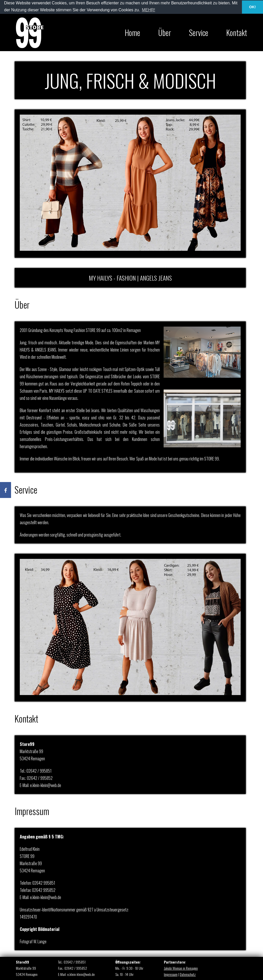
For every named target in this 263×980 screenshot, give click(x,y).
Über (165, 32)
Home (133, 32)
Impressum (171, 974)
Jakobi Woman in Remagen (181, 968)
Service (199, 32)
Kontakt (237, 32)
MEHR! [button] (149, 10)
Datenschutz (188, 974)
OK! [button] (252, 7)
